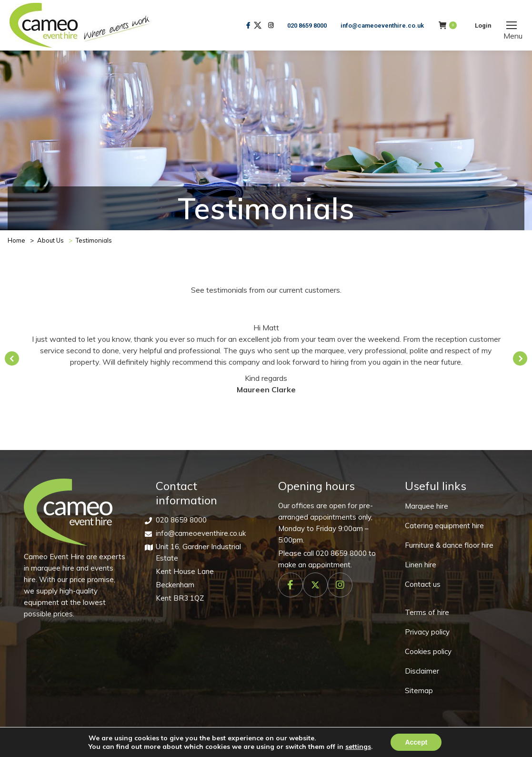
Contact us (423, 584)
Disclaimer (422, 671)
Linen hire (421, 565)
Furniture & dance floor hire (449, 545)
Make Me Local (398, 745)
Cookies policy (428, 651)
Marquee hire (427, 506)
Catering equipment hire (444, 526)
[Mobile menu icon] (512, 25)
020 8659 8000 (307, 26)
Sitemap (419, 691)
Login (483, 26)
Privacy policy (427, 632)
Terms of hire (427, 612)
